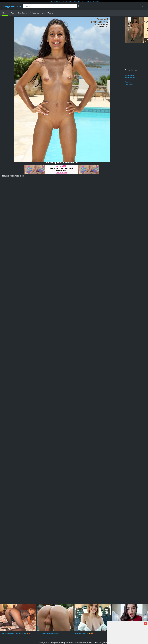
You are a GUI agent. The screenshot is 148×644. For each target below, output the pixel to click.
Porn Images (129, 84)
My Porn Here (130, 75)
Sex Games (23, 13)
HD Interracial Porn (131, 80)
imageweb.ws (11, 6)
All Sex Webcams (55, 1)
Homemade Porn (78, 1)
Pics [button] (12, 13)
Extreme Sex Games (92, 1)
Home (5, 13)
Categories (35, 13)
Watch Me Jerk (130, 78)
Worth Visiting (48, 13)
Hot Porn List (66, 1)
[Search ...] (50, 6)
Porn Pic (128, 82)
